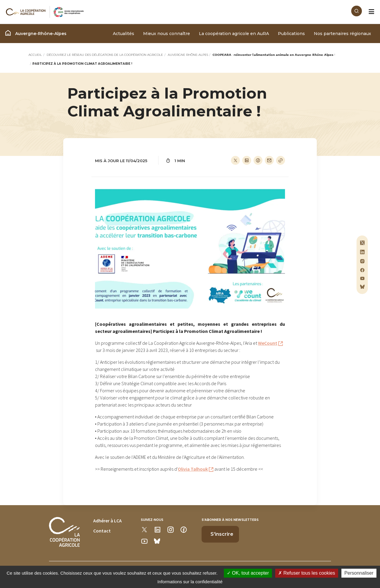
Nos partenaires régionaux (342, 34)
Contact (102, 531)
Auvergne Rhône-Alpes (188, 55)
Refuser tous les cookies (307, 573)
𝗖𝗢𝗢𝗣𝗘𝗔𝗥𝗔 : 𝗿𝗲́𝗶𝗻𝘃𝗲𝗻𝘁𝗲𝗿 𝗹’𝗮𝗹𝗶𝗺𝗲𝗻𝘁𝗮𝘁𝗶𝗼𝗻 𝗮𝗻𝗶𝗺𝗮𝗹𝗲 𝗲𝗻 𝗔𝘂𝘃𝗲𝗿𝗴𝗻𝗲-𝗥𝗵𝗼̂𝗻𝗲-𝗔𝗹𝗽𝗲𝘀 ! (274, 55)
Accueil (35, 55)
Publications (291, 34)
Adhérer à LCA (107, 521)
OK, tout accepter (248, 573)
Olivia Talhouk (193, 469)
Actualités (123, 34)
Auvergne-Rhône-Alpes (35, 33)
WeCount (268, 343)
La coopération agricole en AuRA (234, 34)
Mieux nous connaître (167, 34)
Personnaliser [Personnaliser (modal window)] (359, 573)
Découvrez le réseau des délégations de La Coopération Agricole (105, 55)
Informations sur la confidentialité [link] (190, 582)
